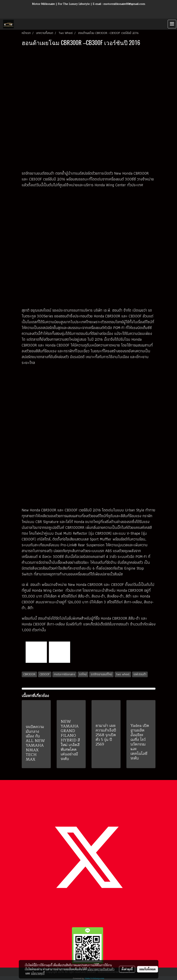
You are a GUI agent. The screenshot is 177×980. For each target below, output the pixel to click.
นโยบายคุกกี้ (38, 973)
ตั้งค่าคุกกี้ (127, 969)
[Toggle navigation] (172, 24)
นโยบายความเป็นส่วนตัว (101, 969)
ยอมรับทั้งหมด (148, 969)
